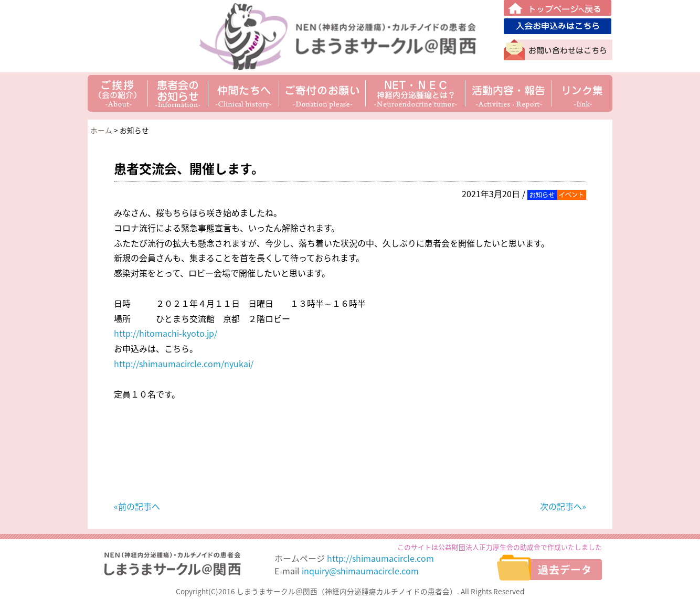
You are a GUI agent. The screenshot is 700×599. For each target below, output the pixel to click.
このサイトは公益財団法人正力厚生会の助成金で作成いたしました (500, 547)
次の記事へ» (563, 506)
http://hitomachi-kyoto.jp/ (166, 333)
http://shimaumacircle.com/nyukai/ (184, 363)
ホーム (101, 130)
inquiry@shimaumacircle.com (360, 571)
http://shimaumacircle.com (380, 558)
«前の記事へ (137, 506)
